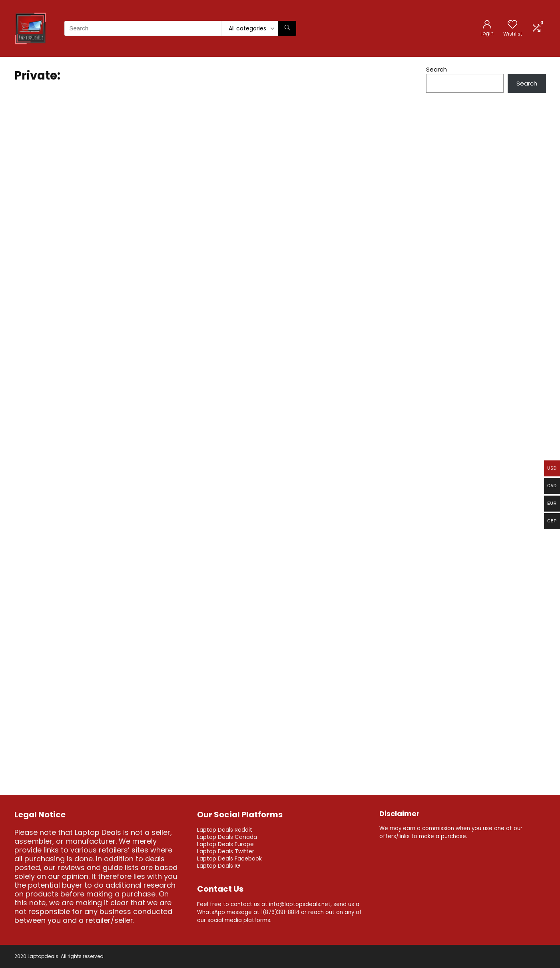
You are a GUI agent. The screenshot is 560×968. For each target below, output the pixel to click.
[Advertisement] (486, 313)
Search (436, 69)
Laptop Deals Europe (225, 844)
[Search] (287, 28)
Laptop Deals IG (219, 866)
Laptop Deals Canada (227, 837)
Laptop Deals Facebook (229, 858)
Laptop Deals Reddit (225, 830)
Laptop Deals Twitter (226, 851)
